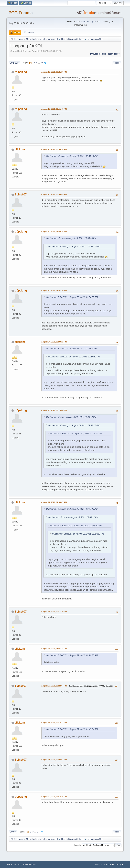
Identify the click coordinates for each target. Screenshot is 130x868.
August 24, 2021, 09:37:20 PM (54, 290)
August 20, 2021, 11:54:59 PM (54, 194)
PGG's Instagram (89, 22)
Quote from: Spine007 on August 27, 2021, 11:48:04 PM (72, 729)
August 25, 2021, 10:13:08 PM (54, 410)
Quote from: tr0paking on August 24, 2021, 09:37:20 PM (72, 349)
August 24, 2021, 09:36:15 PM (54, 231)
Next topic (114, 54)
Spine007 (21, 195)
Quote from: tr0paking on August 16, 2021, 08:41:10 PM (72, 156)
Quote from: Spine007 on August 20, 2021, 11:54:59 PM (72, 297)
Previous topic (98, 54)
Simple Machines (29, 864)
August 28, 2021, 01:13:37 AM (54, 723)
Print (117, 63)
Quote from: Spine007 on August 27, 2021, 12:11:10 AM (72, 655)
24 (42, 63)
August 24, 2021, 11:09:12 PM (54, 342)
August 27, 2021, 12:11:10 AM (54, 612)
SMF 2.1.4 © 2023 (14, 864)
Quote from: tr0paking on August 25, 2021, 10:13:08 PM (72, 509)
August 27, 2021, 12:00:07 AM (54, 502)
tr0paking (21, 72)
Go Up (13, 832)
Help (97, 864)
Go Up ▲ (120, 864)
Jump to (77, 845)
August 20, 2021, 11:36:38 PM (54, 149)
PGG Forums (20, 13)
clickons (20, 149)
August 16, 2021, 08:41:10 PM (54, 72)
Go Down (14, 63)
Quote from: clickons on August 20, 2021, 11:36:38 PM (71, 238)
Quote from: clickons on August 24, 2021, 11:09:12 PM (71, 417)
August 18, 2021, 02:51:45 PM (54, 109)
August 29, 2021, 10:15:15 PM (54, 797)
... (39, 63)
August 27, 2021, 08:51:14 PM (54, 649)
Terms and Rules (107, 864)
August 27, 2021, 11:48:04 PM (54, 686)
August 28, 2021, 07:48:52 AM (54, 760)
